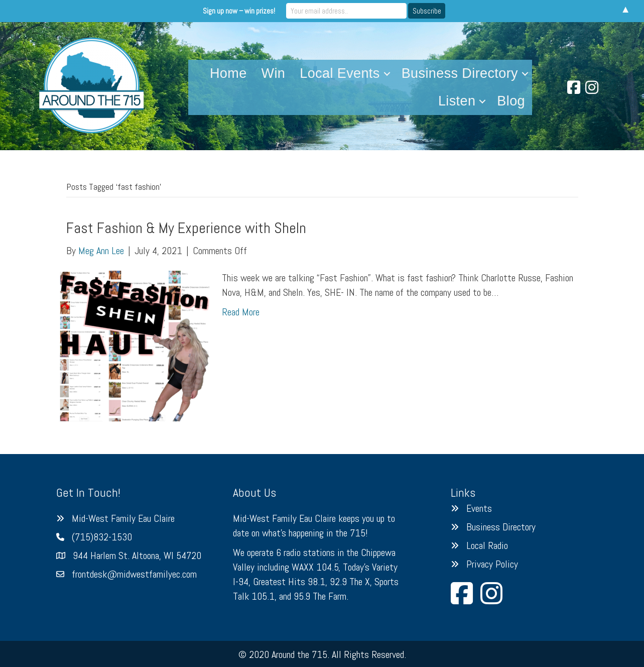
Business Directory (460, 73)
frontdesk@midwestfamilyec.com (134, 574)
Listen (457, 101)
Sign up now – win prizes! (239, 11)
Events (479, 508)
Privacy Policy (492, 564)
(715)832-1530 (102, 537)
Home (228, 73)
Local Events (340, 73)
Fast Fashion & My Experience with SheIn (186, 228)
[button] (387, 74)
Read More (241, 312)
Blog (511, 101)
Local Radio (487, 545)
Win (274, 73)
